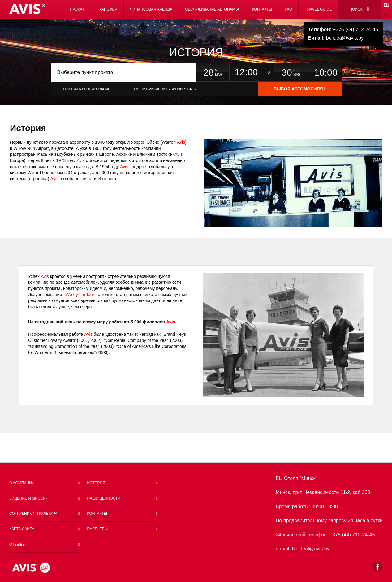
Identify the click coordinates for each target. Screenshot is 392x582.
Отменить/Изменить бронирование (165, 89)
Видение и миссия (29, 498)
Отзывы (17, 545)
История (96, 483)
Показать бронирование (87, 89)
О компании (22, 483)
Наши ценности (103, 498)
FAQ (288, 9)
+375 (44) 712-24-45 (343, 30)
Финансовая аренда (151, 9)
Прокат (77, 9)
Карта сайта (22, 529)
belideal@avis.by (336, 38)
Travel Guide (318, 9)
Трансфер (107, 9)
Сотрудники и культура (33, 514)
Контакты (262, 9)
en (386, 5)
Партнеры (97, 529)
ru (386, 14)
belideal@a (308, 549)
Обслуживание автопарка (212, 9)
